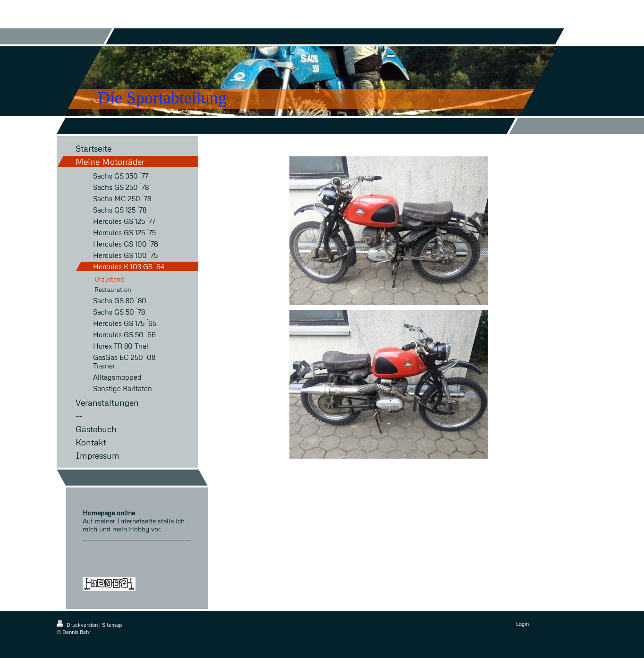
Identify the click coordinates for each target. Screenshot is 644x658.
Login (522, 624)
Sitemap (112, 625)
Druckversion (78, 625)
